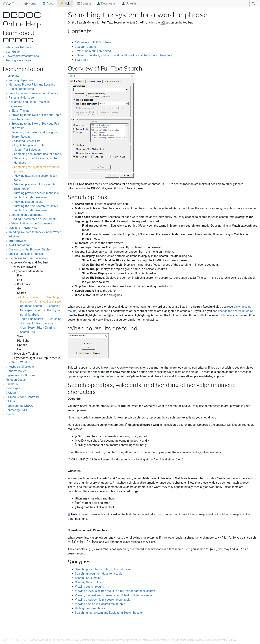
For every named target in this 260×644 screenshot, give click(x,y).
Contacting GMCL (17, 410)
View (113, 376)
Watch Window (21, 362)
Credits (10, 414)
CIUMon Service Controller (22, 397)
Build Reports (14, 388)
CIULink (11, 401)
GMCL (11, 4)
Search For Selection (27, 150)
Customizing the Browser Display (30, 249)
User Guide (13, 52)
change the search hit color (235, 311)
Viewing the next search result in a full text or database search (115, 595)
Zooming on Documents (27, 215)
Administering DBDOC (20, 406)
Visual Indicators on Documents (32, 223)
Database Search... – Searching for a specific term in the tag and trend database (41, 310)
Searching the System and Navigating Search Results (109, 613)
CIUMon (11, 393)
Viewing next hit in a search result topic (100, 604)
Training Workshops (18, 60)
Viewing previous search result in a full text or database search (115, 591)
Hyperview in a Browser (21, 375)
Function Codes (16, 380)
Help (65, 4)
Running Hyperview (21, 80)
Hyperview (12, 76)
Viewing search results (29, 202)
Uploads (129, 4)
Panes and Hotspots (21, 98)
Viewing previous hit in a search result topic (103, 600)
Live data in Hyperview (23, 228)
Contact (84, 4)
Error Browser (17, 241)
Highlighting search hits (29, 145)
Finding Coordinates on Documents (34, 219)
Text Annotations (19, 245)
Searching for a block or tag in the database (103, 569)
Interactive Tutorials (18, 47)
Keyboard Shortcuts (21, 367)
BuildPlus (12, 384)
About (48, 4)
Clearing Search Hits (27, 141)
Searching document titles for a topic (38, 154)
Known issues (17, 371)
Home (30, 4)
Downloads (106, 4)
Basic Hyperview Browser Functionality (33, 93)
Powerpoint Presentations (22, 56)
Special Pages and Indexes (26, 254)
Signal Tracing (20, 111)
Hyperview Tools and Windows (28, 258)
